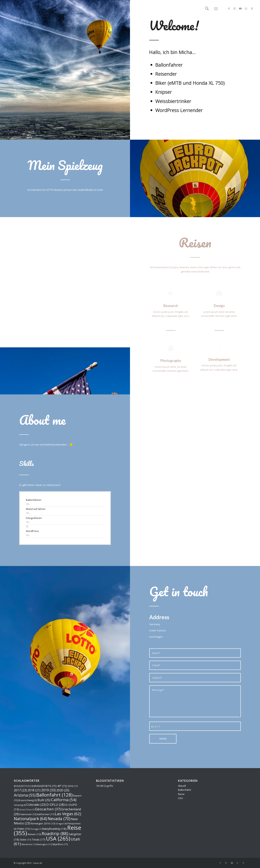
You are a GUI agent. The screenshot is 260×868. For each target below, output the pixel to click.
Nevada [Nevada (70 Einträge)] (59, 819)
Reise (181, 794)
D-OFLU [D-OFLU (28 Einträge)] (55, 805)
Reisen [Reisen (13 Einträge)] (34, 834)
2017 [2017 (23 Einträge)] (20, 790)
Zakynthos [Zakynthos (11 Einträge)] (59, 844)
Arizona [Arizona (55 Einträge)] (25, 795)
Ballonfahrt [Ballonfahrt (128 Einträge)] (54, 795)
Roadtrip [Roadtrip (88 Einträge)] (55, 834)
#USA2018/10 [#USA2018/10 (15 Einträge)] (45, 786)
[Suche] (207, 9)
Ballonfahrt (185, 790)
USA (180, 798)
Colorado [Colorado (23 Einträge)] (36, 805)
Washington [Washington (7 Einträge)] (43, 844)
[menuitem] (207, 9)
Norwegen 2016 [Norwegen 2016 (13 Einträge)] (43, 823)
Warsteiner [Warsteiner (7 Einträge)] (29, 844)
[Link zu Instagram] (235, 8)
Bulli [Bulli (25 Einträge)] (44, 800)
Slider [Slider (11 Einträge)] (25, 840)
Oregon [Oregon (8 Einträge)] (61, 824)
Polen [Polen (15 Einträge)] (23, 829)
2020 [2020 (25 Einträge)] (63, 790)
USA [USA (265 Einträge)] (58, 838)
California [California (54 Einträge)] (64, 800)
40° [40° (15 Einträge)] (62, 786)
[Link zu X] (252, 8)
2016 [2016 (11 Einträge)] (73, 786)
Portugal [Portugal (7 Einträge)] (36, 829)
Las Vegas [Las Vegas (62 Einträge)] (68, 814)
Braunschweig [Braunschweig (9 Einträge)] (28, 800)
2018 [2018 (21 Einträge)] (34, 790)
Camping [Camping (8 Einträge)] (20, 805)
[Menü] (216, 9)
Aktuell (182, 786)
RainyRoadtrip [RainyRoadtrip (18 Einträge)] (54, 829)
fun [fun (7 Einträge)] (31, 810)
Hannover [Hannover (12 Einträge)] (28, 814)
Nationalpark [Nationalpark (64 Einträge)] (30, 819)
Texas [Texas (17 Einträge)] (39, 839)
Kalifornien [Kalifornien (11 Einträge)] (46, 814)
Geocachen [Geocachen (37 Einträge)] (48, 809)
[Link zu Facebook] (229, 8)
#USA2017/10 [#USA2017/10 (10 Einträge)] (24, 786)
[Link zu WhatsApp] (246, 8)
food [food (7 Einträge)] (24, 810)
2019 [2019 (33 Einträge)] (48, 790)
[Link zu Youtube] (240, 8)
